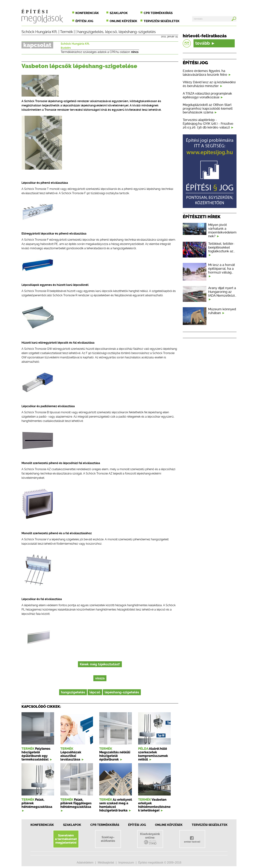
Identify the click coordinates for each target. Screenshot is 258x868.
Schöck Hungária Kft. (40, 32)
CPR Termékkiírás (105, 825)
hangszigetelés (90, 32)
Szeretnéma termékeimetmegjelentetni (66, 839)
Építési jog (84, 21)
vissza (100, 678)
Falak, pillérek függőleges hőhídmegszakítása (76, 803)
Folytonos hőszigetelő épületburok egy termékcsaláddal (36, 754)
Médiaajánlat (106, 863)
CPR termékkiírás (158, 13)
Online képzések (123, 21)
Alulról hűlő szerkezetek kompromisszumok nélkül (153, 754)
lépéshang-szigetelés (137, 32)
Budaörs (66, 48)
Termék (66, 32)
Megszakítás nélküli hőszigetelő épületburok (115, 756)
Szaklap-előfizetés (108, 839)
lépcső (111, 32)
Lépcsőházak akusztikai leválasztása (71, 756)
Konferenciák (87, 13)
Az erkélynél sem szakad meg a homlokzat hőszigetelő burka (116, 805)
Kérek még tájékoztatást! (100, 664)
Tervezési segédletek (162, 21)
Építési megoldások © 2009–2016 (160, 863)
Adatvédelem (85, 863)
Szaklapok (119, 13)
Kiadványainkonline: (150, 839)
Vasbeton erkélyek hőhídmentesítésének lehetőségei (154, 805)
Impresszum (126, 863)
